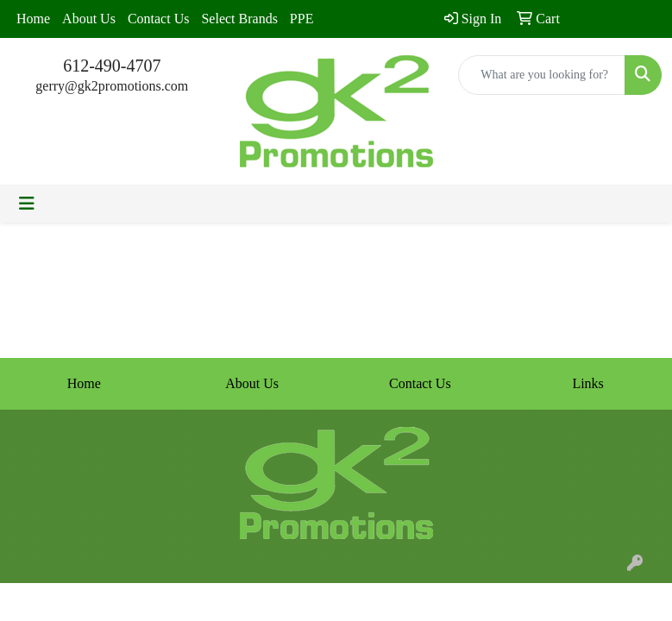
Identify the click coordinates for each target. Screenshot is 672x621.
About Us (89, 19)
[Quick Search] (542, 75)
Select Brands (239, 19)
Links (587, 383)
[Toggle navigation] (27, 204)
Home (33, 19)
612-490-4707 (112, 66)
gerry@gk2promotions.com (112, 86)
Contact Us (159, 19)
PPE (302, 19)
